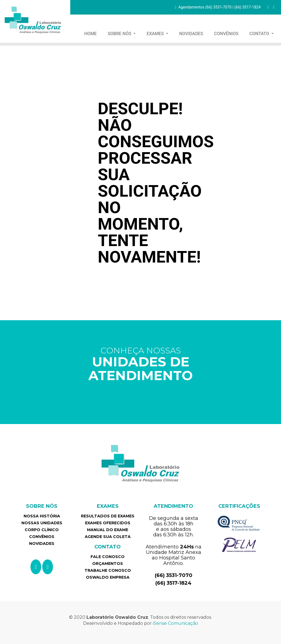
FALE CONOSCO (108, 557)
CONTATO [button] (260, 34)
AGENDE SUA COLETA (108, 537)
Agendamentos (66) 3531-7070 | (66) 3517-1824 (218, 7)
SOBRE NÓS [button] (120, 34)
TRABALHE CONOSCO (108, 570)
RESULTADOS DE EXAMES (108, 516)
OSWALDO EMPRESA (108, 577)
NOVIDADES (191, 34)
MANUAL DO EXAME (108, 530)
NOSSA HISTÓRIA (42, 516)
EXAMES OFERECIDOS (108, 523)
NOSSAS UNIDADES (42, 523)
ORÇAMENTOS (108, 564)
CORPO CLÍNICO (42, 530)
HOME (92, 33)
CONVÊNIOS (226, 34)
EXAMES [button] (156, 34)
